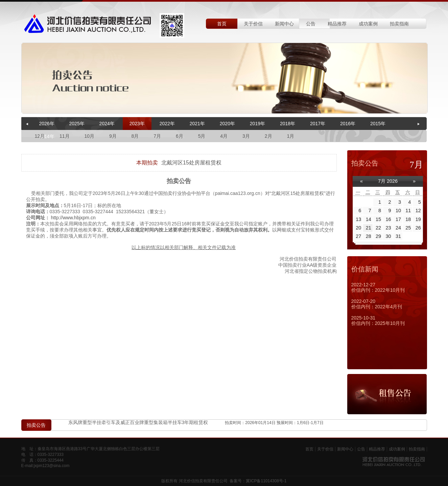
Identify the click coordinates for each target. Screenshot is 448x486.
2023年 (137, 124)
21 (369, 228)
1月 (290, 136)
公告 (311, 24)
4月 (224, 136)
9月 (113, 136)
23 (388, 228)
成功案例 (368, 24)
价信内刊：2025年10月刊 (378, 323)
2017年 (318, 124)
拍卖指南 (399, 24)
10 (398, 211)
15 (378, 219)
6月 (180, 136)
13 (358, 219)
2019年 (257, 124)
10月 (89, 136)
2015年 (378, 124)
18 (408, 219)
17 (398, 219)
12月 (40, 136)
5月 (202, 136)
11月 (65, 136)
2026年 (47, 124)
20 (358, 228)
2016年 (348, 124)
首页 (222, 24)
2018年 (288, 124)
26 (418, 228)
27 (358, 236)
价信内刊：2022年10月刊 (378, 290)
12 (418, 211)
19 (418, 219)
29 (378, 236)
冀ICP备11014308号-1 (266, 481)
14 (369, 219)
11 (408, 211)
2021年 (197, 124)
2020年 (227, 124)
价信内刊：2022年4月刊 (377, 307)
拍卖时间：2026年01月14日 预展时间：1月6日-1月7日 (274, 423)
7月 (157, 136)
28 (369, 236)
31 (398, 236)
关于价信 (253, 24)
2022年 (167, 124)
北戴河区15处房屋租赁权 (191, 163)
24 (398, 228)
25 (408, 228)
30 (388, 236)
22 (378, 228)
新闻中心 (284, 24)
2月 (268, 136)
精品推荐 (337, 24)
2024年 (107, 124)
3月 (246, 136)
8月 (135, 136)
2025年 (77, 124)
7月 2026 (388, 181)
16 (388, 219)
